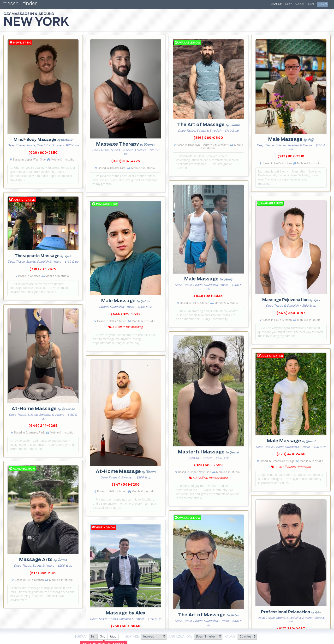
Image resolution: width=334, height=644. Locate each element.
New (288, 4)
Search (276, 4)
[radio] (93, 637)
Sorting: (132, 637)
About (300, 4)
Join (311, 4)
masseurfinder (20, 4)
